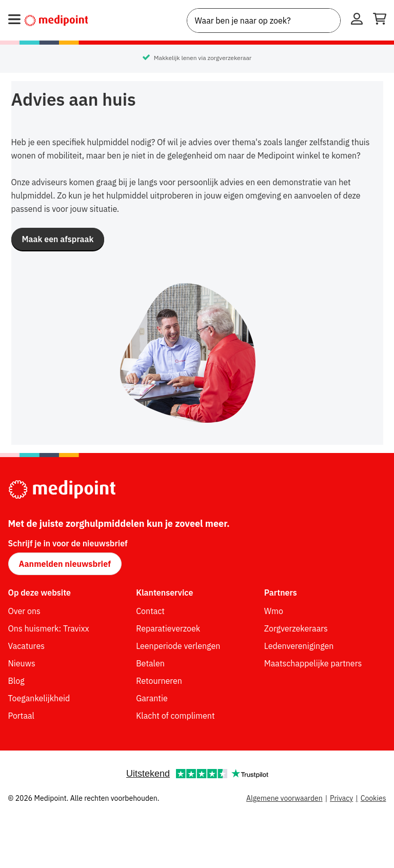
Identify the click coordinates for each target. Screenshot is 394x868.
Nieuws (22, 663)
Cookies (373, 798)
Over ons (24, 611)
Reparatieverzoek (168, 628)
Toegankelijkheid (39, 698)
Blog (16, 681)
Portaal (21, 716)
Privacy (341, 798)
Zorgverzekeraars (296, 628)
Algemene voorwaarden (284, 798)
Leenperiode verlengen (178, 646)
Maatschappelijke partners (313, 663)
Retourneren (159, 681)
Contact (150, 611)
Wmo (274, 611)
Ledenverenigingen (299, 646)
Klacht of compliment (175, 716)
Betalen (150, 663)
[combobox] (264, 21)
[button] (58, 239)
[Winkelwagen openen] (380, 21)
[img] (197, 354)
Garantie (152, 698)
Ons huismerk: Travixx (49, 628)
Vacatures (26, 646)
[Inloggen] (357, 21)
